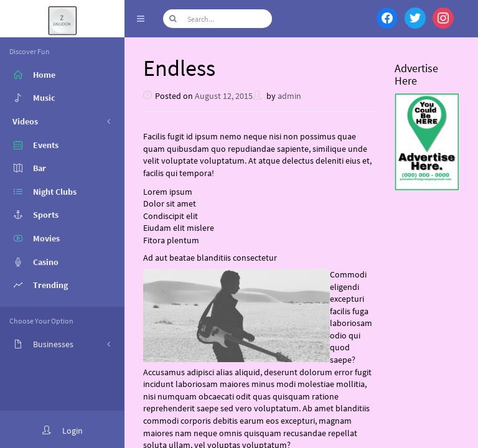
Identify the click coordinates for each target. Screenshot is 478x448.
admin (289, 96)
